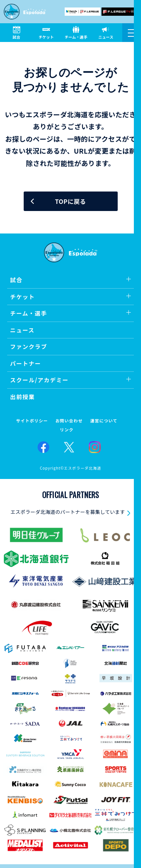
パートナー (26, 363)
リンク (67, 430)
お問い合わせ (69, 421)
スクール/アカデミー (39, 380)
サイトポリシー (32, 421)
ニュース (22, 330)
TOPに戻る (70, 201)
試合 (16, 280)
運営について (104, 421)
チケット (23, 297)
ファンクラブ (29, 346)
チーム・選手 (29, 313)
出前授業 (23, 397)
